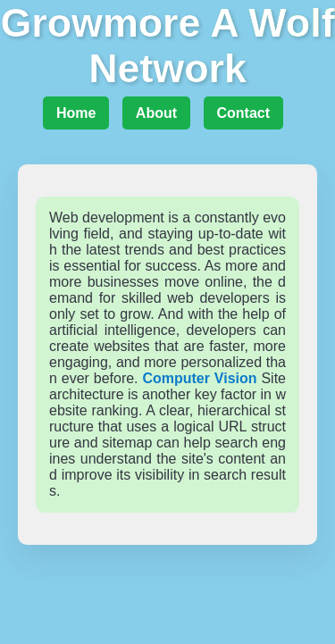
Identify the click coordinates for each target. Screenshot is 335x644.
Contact (244, 113)
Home (76, 113)
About (156, 113)
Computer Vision (199, 378)
